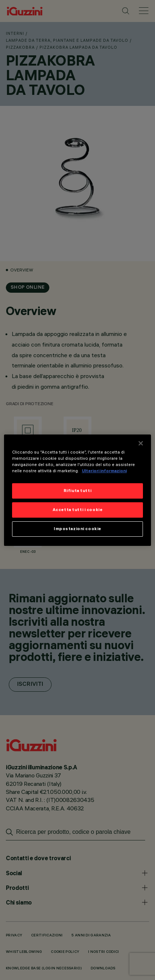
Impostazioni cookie (77, 529)
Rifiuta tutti (77, 491)
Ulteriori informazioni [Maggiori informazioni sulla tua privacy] (104, 471)
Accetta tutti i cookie (78, 510)
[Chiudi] (141, 443)
